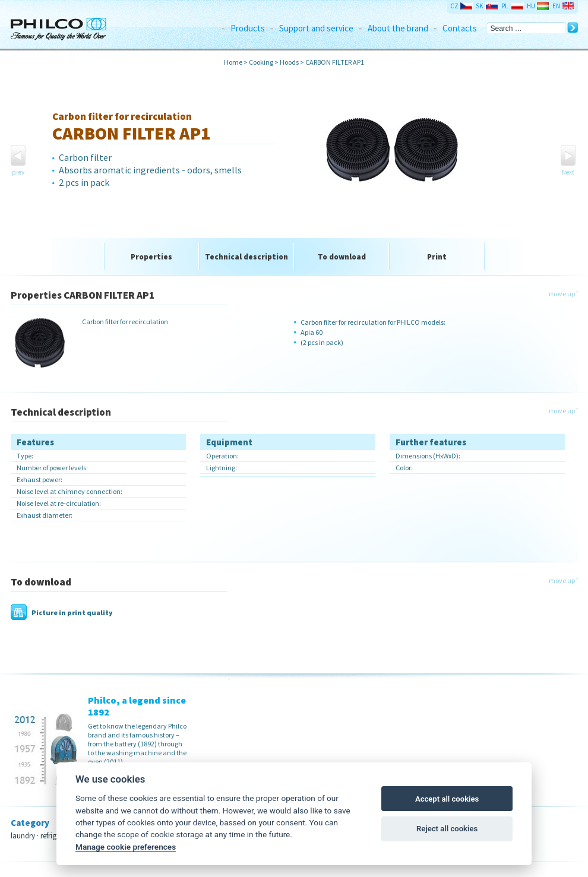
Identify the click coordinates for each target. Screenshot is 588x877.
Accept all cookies (447, 799)
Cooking (262, 62)
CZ (454, 6)
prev (18, 172)
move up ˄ (563, 294)
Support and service (316, 28)
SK (479, 6)
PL (505, 6)
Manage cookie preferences (126, 847)
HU (531, 6)
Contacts (460, 28)
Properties (151, 257)
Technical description (246, 257)
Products (248, 28)
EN (556, 6)
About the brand (398, 28)
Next (568, 172)
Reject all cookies (447, 829)
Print (437, 257)
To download (342, 257)
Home (233, 62)
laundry (23, 836)
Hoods (290, 62)
